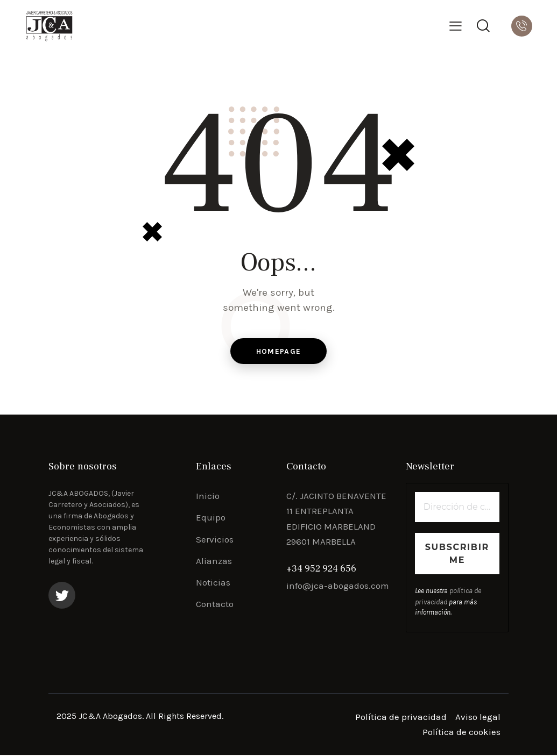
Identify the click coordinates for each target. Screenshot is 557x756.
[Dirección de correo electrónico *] (457, 509)
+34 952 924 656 (321, 570)
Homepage (278, 352)
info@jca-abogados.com (338, 587)
